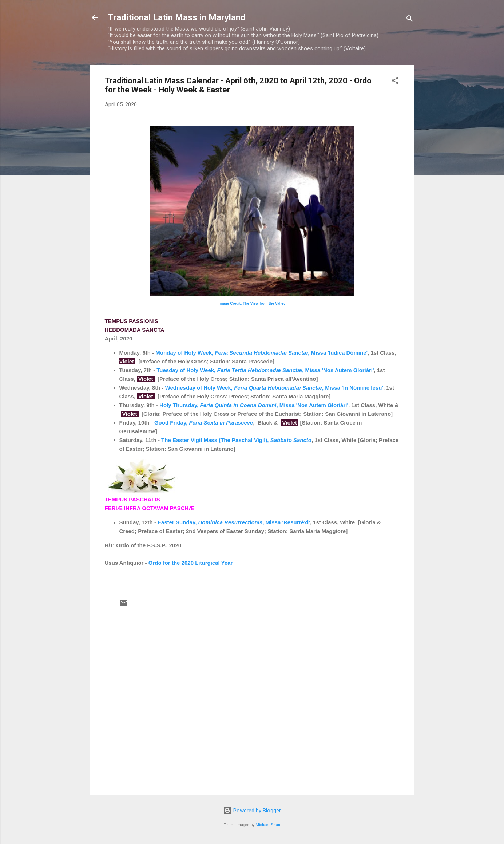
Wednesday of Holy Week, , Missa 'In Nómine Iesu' (274, 388)
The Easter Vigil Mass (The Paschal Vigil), (236, 440)
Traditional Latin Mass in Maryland (177, 17)
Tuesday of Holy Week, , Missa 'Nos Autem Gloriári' (265, 370)
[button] (395, 82)
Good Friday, (204, 423)
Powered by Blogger (252, 811)
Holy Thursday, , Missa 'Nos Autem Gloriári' (254, 405)
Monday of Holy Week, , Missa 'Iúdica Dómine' (261, 353)
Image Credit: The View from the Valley (252, 303)
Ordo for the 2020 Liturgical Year (191, 563)
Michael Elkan (268, 825)
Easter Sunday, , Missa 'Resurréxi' (234, 522)
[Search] (410, 20)
